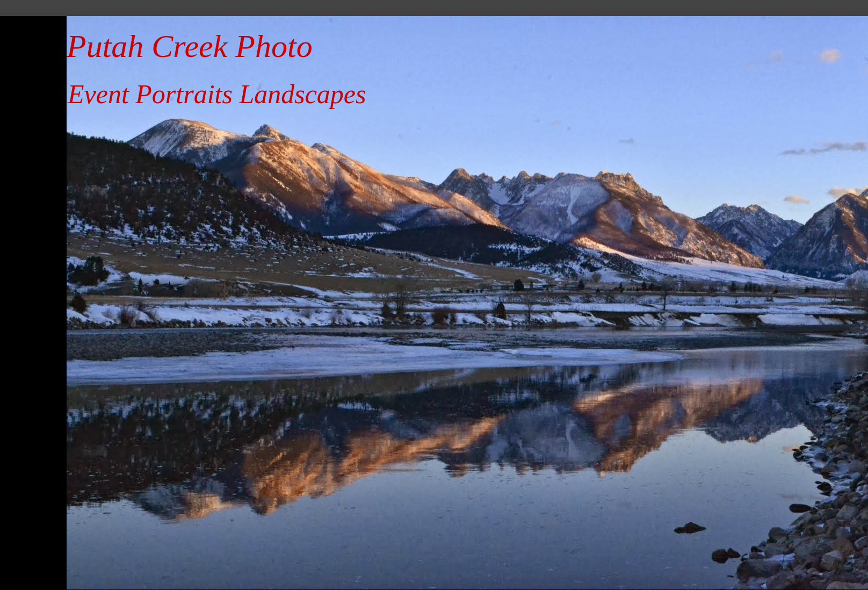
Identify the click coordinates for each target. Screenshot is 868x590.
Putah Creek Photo (190, 46)
